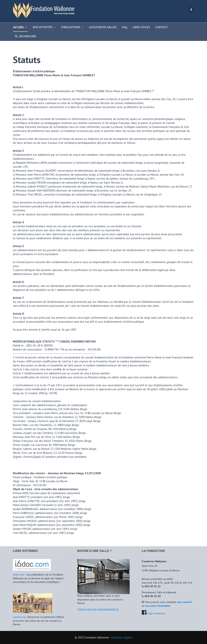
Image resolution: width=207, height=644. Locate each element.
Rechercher (25, 36)
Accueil (19, 27)
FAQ (125, 27)
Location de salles (103, 27)
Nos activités (43, 27)
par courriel (184, 602)
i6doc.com (19, 575)
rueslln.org (19, 617)
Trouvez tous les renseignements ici (98, 609)
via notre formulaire (158, 606)
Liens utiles (141, 27)
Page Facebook (156, 613)
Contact (162, 27)
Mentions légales (122, 637)
